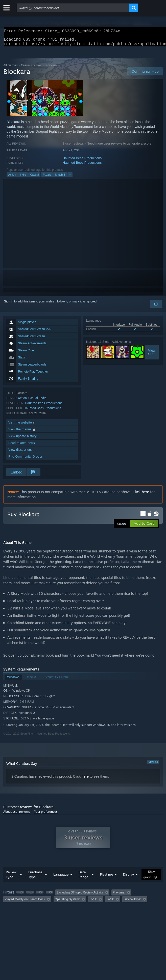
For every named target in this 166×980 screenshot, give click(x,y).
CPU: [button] (93, 902)
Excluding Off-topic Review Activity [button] (80, 895)
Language (61, 877)
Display (128, 877)
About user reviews (17, 815)
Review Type (11, 877)
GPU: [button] (110, 902)
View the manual (22, 432)
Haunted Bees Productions (82, 161)
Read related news (22, 446)
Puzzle (47, 178)
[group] (83, 899)
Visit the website (22, 425)
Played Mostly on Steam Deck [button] (25, 902)
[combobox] (73, 8)
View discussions (20, 453)
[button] (144, 526)
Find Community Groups (26, 459)
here (85, 779)
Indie (23, 178)
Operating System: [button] (67, 902)
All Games (10, 68)
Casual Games (31, 68)
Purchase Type (35, 877)
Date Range (83, 877)
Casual (34, 178)
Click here (141, 495)
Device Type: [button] (132, 902)
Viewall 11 (152, 355)
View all (153, 765)
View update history (22, 439)
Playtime (106, 877)
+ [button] (70, 178)
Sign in (9, 304)
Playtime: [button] (119, 895)
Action (12, 178)
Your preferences (46, 815)
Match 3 (60, 178)
